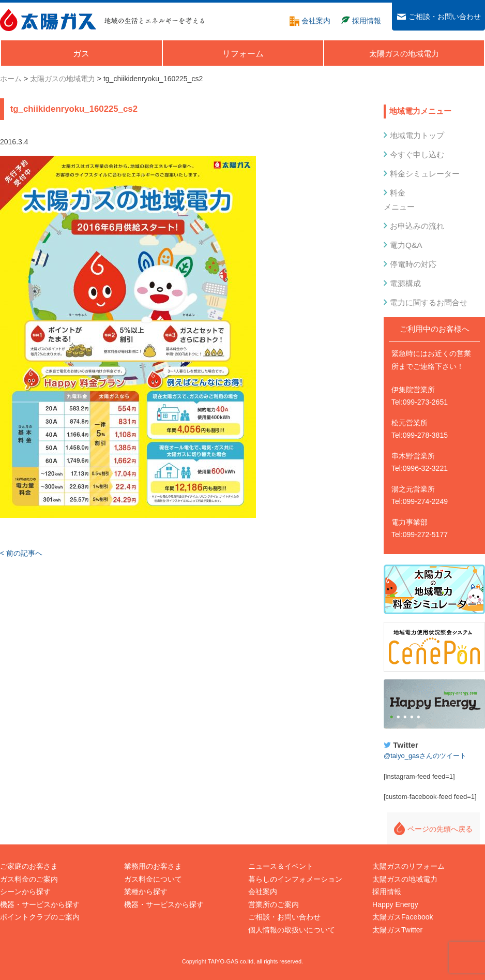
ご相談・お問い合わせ (284, 917)
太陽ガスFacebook (403, 917)
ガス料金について (153, 879)
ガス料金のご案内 (29, 879)
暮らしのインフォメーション (295, 879)
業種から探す (146, 892)
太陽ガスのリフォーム (408, 866)
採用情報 (387, 892)
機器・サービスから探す (40, 904)
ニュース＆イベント (281, 866)
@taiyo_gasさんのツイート (425, 756)
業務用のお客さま (153, 866)
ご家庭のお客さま (29, 866)
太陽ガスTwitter (397, 930)
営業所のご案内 (274, 904)
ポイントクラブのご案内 (40, 917)
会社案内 (263, 892)
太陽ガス (48, 20)
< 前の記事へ (21, 553)
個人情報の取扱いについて (292, 930)
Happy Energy (434, 704)
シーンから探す (25, 892)
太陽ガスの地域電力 (405, 879)
